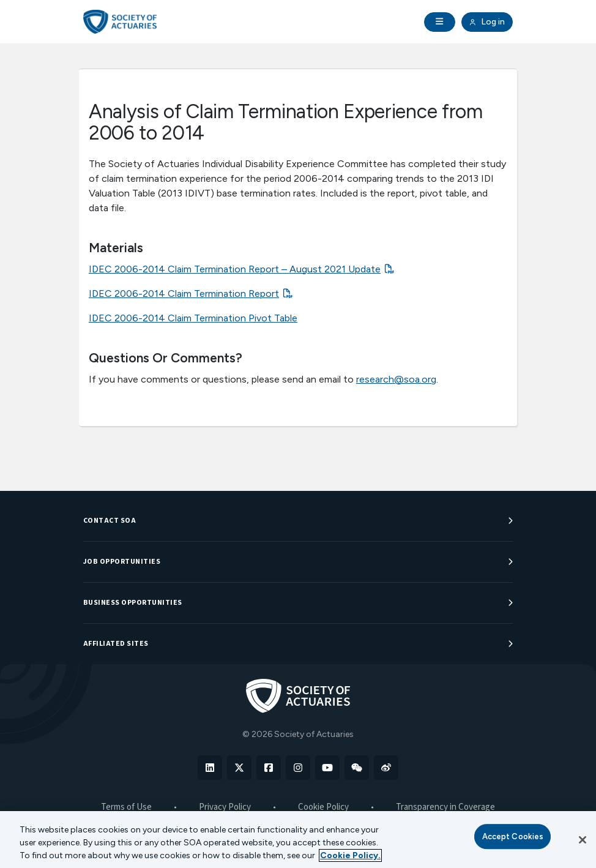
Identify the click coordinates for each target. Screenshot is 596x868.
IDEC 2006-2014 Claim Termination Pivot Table (193, 318)
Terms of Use (126, 807)
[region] (298, 840)
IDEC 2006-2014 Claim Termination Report (184, 294)
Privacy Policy (225, 807)
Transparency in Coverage (445, 807)
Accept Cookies (513, 836)
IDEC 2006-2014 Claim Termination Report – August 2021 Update (235, 269)
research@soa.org (396, 379)
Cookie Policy (323, 807)
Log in (487, 22)
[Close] (583, 840)
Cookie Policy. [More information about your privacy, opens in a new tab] (350, 855)
